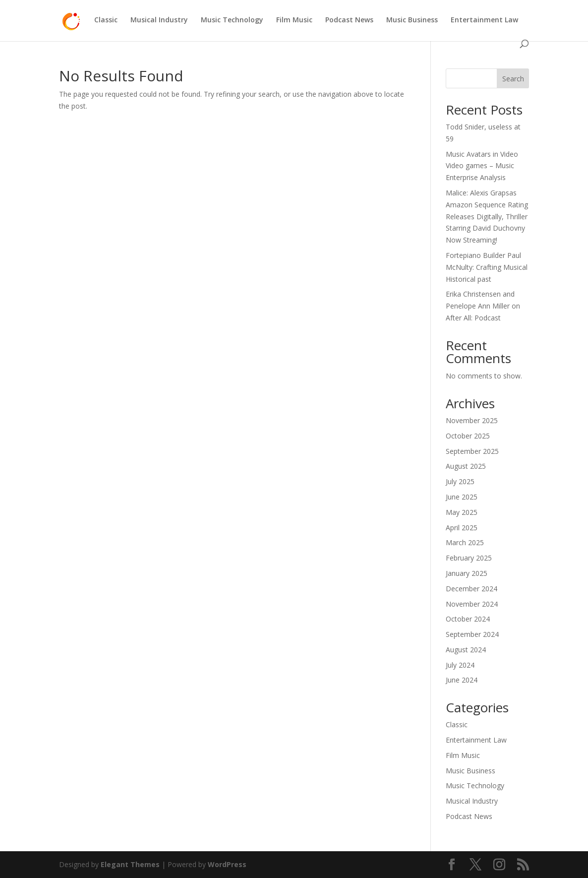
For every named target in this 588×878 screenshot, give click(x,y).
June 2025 (462, 497)
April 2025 (462, 528)
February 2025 (469, 558)
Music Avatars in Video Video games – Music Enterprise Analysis (482, 166)
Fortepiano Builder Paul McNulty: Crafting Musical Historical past (487, 267)
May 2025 (462, 512)
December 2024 (471, 589)
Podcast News (349, 20)
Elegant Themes (130, 864)
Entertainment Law (484, 20)
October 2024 (468, 619)
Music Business (412, 20)
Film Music (294, 20)
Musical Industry (159, 20)
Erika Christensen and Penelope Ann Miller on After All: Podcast (483, 306)
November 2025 (472, 420)
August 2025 (466, 466)
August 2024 (466, 650)
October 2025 (468, 436)
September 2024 (472, 634)
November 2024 (472, 604)
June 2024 (462, 680)
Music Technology (232, 20)
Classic (106, 20)
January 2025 (467, 573)
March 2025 (465, 542)
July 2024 (460, 665)
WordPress (227, 864)
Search (513, 79)
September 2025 (472, 451)
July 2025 (460, 481)
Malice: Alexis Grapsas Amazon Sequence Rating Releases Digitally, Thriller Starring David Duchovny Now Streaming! (487, 216)
